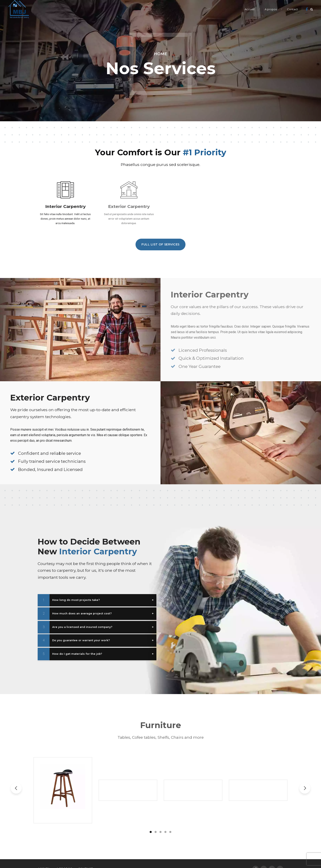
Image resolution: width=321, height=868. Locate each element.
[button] (16, 788)
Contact (292, 9)
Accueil (250, 9)
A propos (271, 9)
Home (160, 54)
